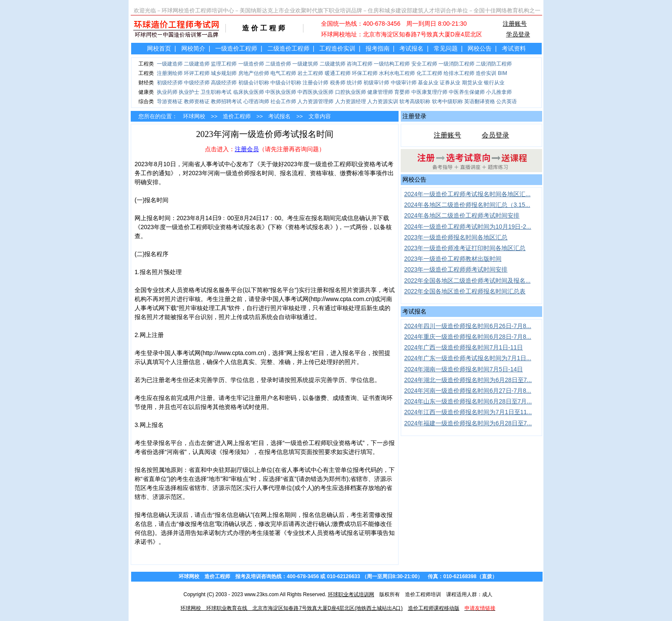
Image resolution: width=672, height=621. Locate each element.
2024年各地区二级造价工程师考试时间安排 (462, 215)
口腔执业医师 (351, 92)
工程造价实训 (337, 48)
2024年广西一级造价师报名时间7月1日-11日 (463, 347)
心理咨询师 (256, 102)
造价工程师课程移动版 (434, 608)
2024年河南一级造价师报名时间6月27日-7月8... (468, 391)
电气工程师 (283, 73)
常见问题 (446, 48)
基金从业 (428, 83)
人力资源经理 (351, 102)
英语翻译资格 (480, 102)
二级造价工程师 (288, 48)
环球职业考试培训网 (351, 594)
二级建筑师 (333, 64)
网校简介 (193, 48)
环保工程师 (365, 73)
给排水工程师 (459, 73)
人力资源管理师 (315, 102)
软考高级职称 (415, 102)
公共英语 (507, 102)
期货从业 (472, 83)
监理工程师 (224, 64)
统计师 (354, 83)
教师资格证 (197, 102)
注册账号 (515, 24)
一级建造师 (170, 64)
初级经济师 (170, 83)
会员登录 (495, 135)
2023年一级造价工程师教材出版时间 (453, 259)
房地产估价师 (254, 73)
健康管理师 (380, 92)
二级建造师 (197, 64)
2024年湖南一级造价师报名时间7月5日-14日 (463, 369)
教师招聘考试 (226, 102)
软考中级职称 (447, 102)
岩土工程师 (310, 73)
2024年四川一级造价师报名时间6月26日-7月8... (468, 326)
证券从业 (450, 83)
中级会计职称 (286, 83)
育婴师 (402, 92)
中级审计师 (404, 83)
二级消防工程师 (494, 64)
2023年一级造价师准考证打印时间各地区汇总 (465, 248)
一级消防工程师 (456, 64)
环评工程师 (197, 73)
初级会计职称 (254, 83)
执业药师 (167, 92)
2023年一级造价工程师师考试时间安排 (456, 269)
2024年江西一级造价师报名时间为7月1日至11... (468, 412)
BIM (502, 73)
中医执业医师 (281, 92)
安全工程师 (424, 64)
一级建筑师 (305, 64)
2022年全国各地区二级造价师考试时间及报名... (467, 281)
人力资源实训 (383, 102)
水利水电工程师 (397, 73)
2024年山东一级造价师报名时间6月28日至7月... (468, 401)
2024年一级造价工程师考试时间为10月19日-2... (468, 227)
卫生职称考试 (216, 92)
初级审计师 (376, 83)
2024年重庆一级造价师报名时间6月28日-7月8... (468, 337)
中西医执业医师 (315, 92)
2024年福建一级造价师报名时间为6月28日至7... (468, 423)
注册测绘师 (170, 73)
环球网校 (194, 116)
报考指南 (378, 48)
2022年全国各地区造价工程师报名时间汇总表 (465, 291)
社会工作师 (283, 102)
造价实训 (486, 73)
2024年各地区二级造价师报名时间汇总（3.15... (467, 205)
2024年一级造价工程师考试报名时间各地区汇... (467, 194)
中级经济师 (197, 83)
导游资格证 (170, 102)
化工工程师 (429, 73)
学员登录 (518, 34)
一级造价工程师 (236, 48)
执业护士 (189, 92)
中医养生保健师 (467, 92)
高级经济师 (224, 83)
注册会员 (247, 149)
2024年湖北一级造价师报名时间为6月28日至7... (468, 380)
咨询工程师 (360, 64)
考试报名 (411, 48)
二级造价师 (278, 64)
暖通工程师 (338, 73)
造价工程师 (237, 116)
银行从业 (494, 83)
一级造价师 (251, 64)
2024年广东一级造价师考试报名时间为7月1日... (468, 358)
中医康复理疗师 (429, 92)
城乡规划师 (224, 73)
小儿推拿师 (499, 92)
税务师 (338, 83)
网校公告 (480, 48)
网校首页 (159, 48)
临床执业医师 (249, 92)
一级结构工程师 (392, 64)
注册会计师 (315, 83)
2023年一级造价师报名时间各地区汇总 (456, 237)
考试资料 (514, 48)
